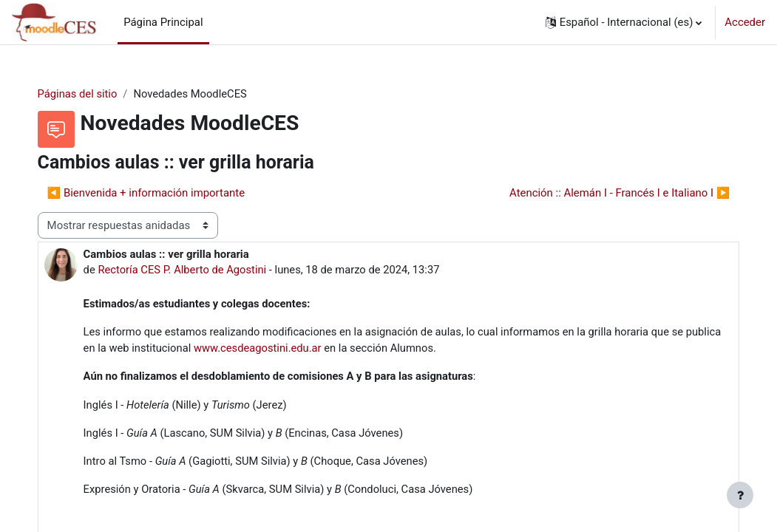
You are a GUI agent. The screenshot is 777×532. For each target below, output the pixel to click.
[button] (624, 22)
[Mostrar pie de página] (740, 495)
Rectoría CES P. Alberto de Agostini (199, 270)
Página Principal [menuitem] (163, 22)
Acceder (745, 22)
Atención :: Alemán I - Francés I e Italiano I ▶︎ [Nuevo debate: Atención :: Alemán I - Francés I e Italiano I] (605, 193)
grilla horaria (641, 332)
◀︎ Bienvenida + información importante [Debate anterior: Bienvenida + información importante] (161, 193)
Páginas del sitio (93, 94)
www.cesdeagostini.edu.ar (313, 349)
